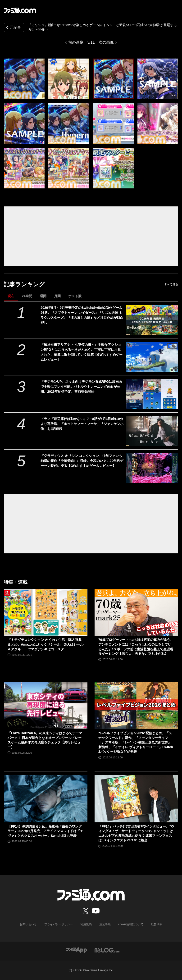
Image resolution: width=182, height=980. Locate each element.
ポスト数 (75, 296)
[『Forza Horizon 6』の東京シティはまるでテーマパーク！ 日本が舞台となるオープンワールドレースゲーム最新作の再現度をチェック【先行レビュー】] (46, 705)
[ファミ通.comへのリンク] (20, 10)
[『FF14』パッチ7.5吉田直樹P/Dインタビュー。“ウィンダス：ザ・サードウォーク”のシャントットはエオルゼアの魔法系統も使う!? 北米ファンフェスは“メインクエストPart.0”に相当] (136, 799)
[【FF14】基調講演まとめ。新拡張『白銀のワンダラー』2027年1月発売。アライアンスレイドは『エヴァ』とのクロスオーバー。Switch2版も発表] (46, 799)
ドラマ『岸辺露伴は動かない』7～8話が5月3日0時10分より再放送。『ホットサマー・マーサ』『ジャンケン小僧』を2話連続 (82, 424)
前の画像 (76, 42)
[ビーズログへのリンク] (107, 950)
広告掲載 (157, 924)
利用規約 (86, 924)
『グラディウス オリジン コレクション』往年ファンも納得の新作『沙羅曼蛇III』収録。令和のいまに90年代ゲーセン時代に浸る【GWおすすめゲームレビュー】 (82, 461)
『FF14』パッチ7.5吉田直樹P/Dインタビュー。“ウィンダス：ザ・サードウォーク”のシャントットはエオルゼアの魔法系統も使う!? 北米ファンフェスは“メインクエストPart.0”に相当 (136, 833)
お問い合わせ (28, 924)
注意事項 (105, 924)
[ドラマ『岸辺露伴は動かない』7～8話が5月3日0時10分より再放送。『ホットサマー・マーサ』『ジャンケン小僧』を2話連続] (152, 431)
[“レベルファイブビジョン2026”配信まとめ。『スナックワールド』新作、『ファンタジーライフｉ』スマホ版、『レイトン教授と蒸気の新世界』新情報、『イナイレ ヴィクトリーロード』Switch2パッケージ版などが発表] (136, 705)
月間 (57, 296)
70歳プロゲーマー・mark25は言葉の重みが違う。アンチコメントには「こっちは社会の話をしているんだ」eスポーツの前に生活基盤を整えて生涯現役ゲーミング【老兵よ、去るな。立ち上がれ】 (136, 647)
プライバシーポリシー (59, 924)
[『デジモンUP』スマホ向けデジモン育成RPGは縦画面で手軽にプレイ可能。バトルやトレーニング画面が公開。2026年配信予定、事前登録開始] (152, 394)
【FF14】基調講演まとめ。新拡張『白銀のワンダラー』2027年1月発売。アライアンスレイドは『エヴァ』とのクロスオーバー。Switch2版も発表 (45, 831)
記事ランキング (24, 284)
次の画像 (106, 42)
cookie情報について (131, 924)
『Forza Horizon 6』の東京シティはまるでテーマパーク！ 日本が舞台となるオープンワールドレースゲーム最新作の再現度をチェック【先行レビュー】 (45, 740)
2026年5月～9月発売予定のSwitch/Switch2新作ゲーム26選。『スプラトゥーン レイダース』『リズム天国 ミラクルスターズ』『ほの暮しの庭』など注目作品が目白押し (82, 315)
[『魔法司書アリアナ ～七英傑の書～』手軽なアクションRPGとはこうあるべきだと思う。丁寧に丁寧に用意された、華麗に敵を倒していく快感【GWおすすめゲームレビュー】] (152, 357)
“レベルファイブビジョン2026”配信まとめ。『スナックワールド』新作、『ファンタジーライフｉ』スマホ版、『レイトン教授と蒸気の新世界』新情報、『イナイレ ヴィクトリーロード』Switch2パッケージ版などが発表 (136, 742)
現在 (11, 296)
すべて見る (171, 284)
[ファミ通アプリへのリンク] (77, 950)
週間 (43, 296)
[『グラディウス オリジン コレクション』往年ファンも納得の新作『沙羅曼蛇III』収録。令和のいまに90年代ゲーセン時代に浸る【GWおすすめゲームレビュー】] (152, 468)
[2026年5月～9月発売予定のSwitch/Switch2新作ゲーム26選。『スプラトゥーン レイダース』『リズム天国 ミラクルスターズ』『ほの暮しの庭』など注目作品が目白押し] (152, 320)
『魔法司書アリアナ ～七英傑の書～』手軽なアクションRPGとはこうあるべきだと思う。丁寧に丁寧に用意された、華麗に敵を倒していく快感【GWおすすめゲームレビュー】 (82, 352)
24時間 (27, 296)
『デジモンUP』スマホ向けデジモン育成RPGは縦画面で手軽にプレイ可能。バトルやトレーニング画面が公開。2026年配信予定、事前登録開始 (81, 387)
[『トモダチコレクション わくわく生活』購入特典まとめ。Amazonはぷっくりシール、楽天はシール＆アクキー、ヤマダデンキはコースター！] (46, 612)
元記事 (13, 28)
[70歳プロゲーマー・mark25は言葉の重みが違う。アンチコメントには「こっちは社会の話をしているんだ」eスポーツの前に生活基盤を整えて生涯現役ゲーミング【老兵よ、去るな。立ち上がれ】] (136, 612)
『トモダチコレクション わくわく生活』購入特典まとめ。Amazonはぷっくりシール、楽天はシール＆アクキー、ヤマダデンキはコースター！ (45, 644)
